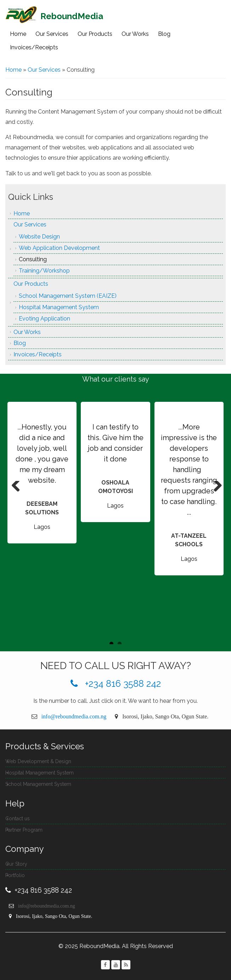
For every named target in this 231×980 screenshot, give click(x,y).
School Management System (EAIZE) (68, 296)
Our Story (16, 864)
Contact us (18, 819)
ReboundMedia (72, 16)
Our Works (135, 34)
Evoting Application (44, 319)
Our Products (95, 34)
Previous (16, 488)
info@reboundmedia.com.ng (74, 716)
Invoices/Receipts (34, 47)
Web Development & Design (38, 761)
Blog (164, 34)
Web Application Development (59, 248)
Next (215, 488)
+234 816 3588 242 (116, 684)
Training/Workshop (44, 271)
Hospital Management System (59, 307)
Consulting (33, 259)
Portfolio (15, 875)
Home (18, 34)
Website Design (39, 237)
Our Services (52, 34)
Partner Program (24, 830)
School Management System (38, 784)
